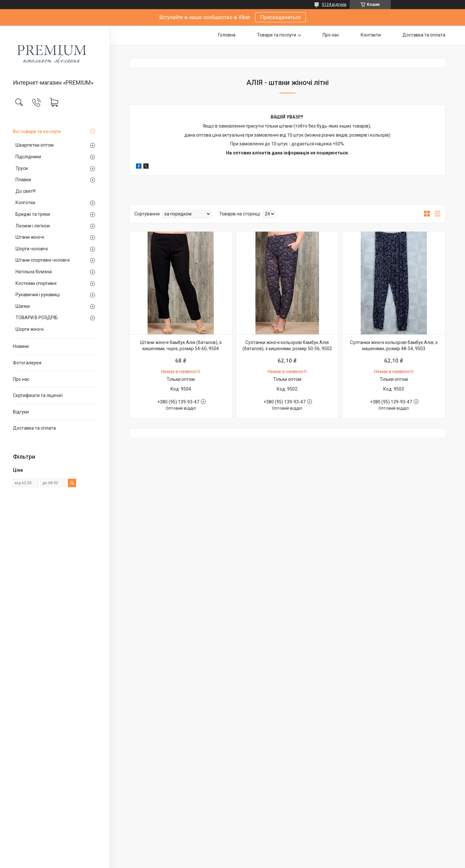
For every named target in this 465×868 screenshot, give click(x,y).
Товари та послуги (277, 35)
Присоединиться (280, 17)
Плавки (23, 180)
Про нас (21, 379)
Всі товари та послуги (37, 131)
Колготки (25, 203)
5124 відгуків (334, 5)
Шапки (23, 306)
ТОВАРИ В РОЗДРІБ (37, 318)
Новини (21, 346)
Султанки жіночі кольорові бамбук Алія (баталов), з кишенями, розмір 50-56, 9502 (287, 346)
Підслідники (28, 157)
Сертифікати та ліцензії (38, 395)
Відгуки (21, 412)
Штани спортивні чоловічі (43, 260)
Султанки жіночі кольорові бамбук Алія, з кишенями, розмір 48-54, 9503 (394, 346)
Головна (227, 35)
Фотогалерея (27, 363)
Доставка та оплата (34, 428)
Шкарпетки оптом (35, 145)
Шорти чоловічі (32, 249)
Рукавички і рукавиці (38, 295)
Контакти (371, 35)
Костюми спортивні (36, 283)
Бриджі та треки (33, 214)
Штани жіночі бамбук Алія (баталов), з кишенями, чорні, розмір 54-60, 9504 (181, 346)
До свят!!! (26, 191)
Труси (22, 168)
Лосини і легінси (33, 226)
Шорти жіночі (30, 329)
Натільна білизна (34, 272)
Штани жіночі (30, 237)
